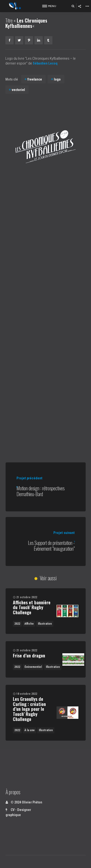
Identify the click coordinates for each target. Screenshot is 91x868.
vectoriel (18, 90)
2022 (17, 624)
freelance (35, 79)
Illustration (45, 624)
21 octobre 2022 (27, 597)
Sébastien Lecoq (46, 63)
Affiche (29, 624)
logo (57, 79)
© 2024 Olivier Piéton (24, 802)
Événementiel (33, 667)
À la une (30, 730)
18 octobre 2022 (27, 694)
